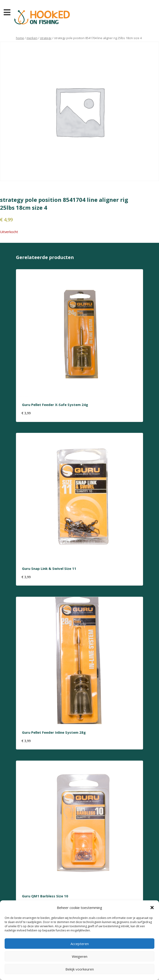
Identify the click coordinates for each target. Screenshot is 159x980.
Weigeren (80, 956)
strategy (46, 38)
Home (20, 38)
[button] (152, 908)
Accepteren (80, 944)
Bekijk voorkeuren (80, 969)
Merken (32, 38)
